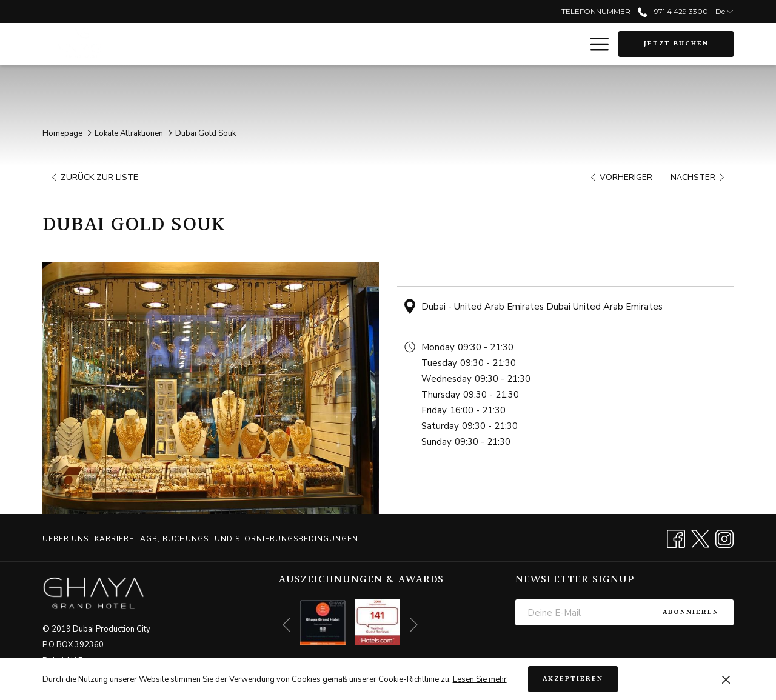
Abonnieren (691, 612)
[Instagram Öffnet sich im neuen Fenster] (724, 537)
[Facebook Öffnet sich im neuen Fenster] (676, 537)
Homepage (62, 133)
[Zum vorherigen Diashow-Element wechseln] (286, 625)
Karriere (114, 539)
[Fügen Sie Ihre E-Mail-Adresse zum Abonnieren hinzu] (582, 612)
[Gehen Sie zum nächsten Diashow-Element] (414, 625)
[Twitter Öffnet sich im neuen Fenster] (700, 537)
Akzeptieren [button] (573, 679)
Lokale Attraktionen (129, 133)
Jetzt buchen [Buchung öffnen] (676, 44)
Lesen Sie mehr (480, 679)
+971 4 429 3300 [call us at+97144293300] (673, 11)
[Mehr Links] (595, 44)
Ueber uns (65, 539)
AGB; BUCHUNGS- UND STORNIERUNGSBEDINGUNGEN (249, 539)
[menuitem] (67, 539)
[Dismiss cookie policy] (726, 679)
